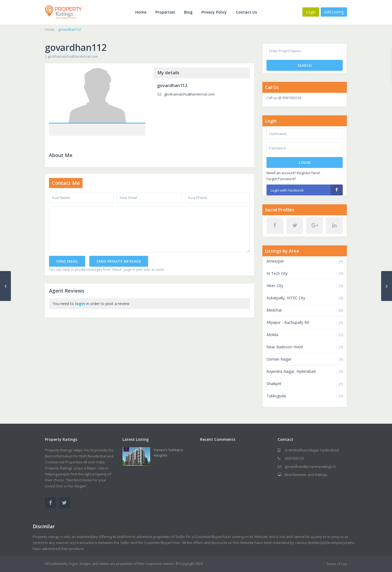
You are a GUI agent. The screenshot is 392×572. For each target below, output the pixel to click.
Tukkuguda (276, 396)
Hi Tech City (277, 273)
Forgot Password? (281, 179)
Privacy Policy (214, 12)
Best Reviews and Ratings (306, 475)
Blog (188, 12)
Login (305, 162)
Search (305, 65)
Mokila (272, 335)
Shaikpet (274, 384)
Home (141, 12)
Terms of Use (337, 564)
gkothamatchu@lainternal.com (73, 56)
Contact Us (246, 12)
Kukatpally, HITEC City (286, 298)
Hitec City (275, 286)
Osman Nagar (279, 359)
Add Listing (334, 12)
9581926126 (294, 458)
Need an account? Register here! (293, 173)
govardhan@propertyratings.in (310, 466)
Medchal (274, 310)
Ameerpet (275, 261)
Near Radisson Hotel (285, 347)
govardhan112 (172, 85)
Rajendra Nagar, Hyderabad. (291, 371)
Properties (165, 12)
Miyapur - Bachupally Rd (288, 322)
